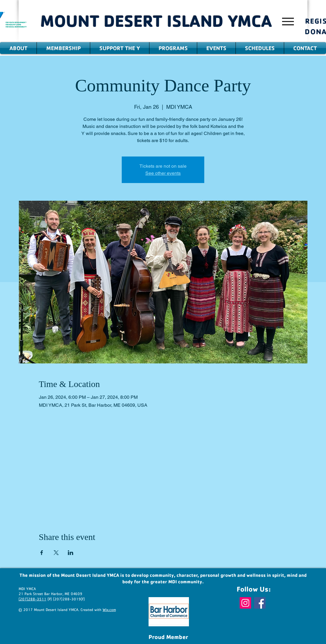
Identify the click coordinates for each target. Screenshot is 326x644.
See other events (163, 173)
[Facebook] (260, 603)
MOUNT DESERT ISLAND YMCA (156, 21)
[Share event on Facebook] (42, 553)
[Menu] (288, 21)
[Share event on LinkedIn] (71, 553)
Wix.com (109, 610)
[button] (18, 48)
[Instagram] (245, 603)
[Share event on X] (56, 553)
